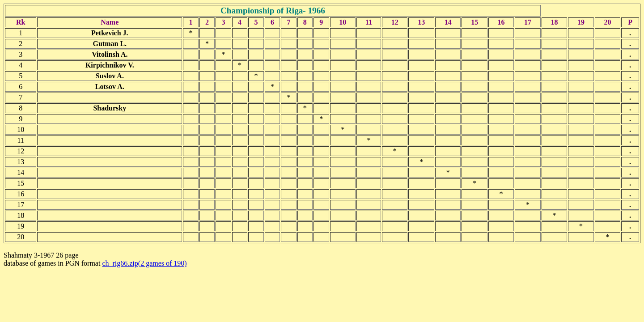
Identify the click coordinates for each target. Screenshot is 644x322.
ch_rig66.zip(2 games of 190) (144, 263)
